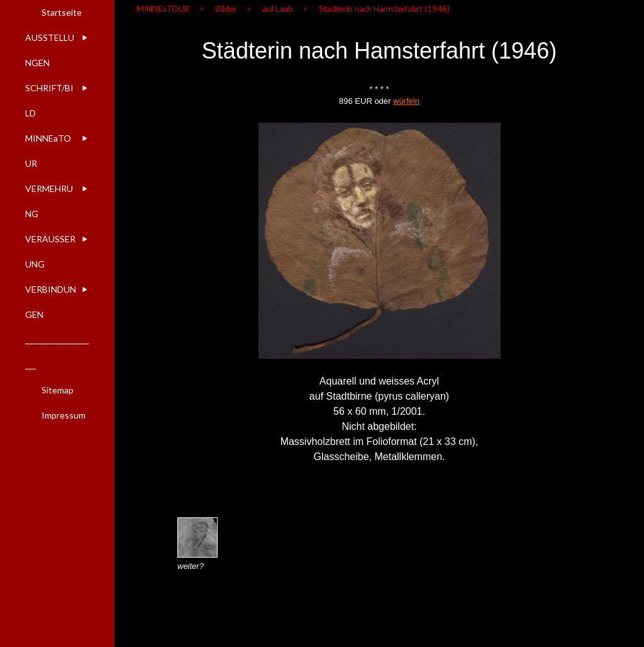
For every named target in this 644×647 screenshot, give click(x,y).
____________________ (57, 352)
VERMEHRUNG (49, 201)
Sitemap (58, 390)
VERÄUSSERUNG (50, 251)
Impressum (64, 415)
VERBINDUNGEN (51, 302)
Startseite (62, 12)
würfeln (406, 101)
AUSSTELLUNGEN (50, 50)
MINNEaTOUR (48, 151)
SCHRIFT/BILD (49, 100)
